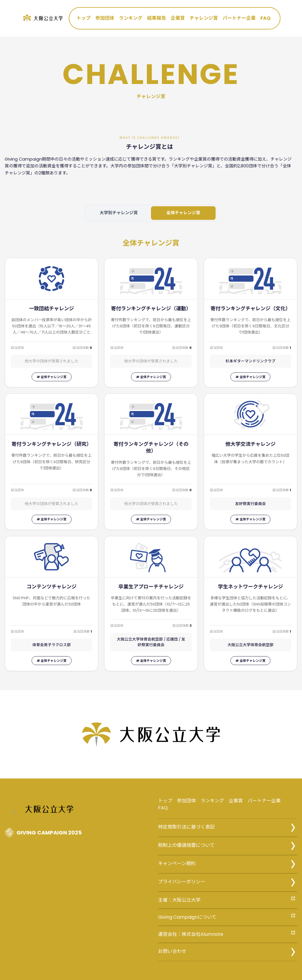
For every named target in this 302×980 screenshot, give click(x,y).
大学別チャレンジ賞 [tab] (119, 213)
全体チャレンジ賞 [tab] (183, 213)
